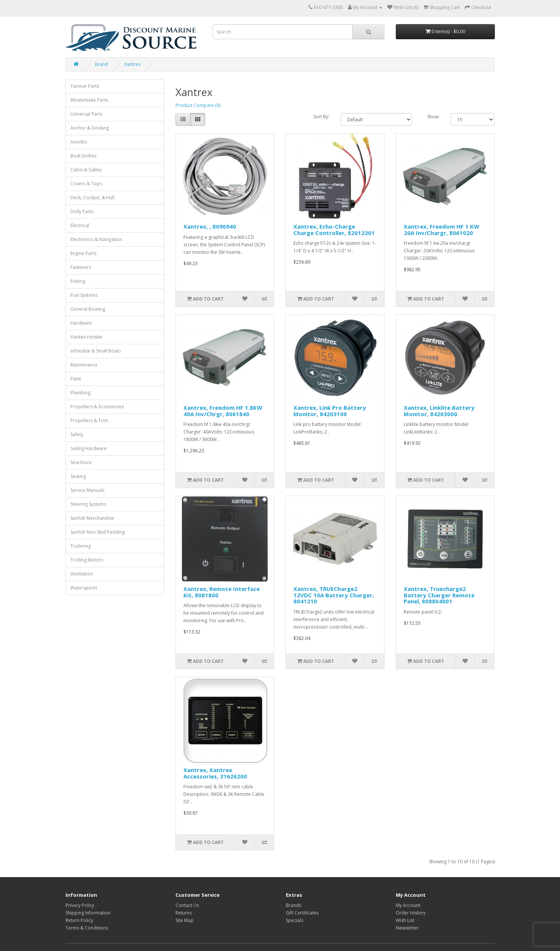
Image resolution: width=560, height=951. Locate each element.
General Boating (88, 309)
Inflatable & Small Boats (96, 351)
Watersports (84, 588)
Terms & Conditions (87, 928)
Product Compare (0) (198, 105)
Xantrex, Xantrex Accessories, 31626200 (215, 773)
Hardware (81, 323)
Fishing (78, 281)
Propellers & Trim (89, 421)
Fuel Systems (84, 295)
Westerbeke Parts (89, 100)
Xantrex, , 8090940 (210, 226)
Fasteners (81, 267)
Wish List (405, 920)
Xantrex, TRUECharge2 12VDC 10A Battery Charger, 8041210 (334, 595)
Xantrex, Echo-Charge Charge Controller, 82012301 (334, 230)
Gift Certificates (302, 913)
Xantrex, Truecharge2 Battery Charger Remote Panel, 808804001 (439, 595)
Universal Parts (86, 114)
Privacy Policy (80, 905)
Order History (411, 913)
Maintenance (84, 365)
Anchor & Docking (90, 128)
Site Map (185, 920)
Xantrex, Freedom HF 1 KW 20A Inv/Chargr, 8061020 (442, 230)
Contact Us (187, 905)
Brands (294, 905)
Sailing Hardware (89, 448)
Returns (184, 913)
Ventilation (82, 574)
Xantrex (132, 64)
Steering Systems (88, 504)
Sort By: (321, 117)
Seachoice (81, 462)
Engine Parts (83, 253)
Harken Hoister (87, 337)
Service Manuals (87, 490)
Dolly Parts (82, 211)
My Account (408, 905)
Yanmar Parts (85, 86)
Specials (294, 920)
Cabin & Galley (86, 170)
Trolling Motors (87, 560)
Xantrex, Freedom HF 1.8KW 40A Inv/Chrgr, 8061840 (223, 411)
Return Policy (79, 920)
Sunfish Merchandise (92, 518)
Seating (78, 476)
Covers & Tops (86, 184)
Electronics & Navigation (96, 239)
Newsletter (407, 928)
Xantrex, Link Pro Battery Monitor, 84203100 (330, 411)
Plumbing (80, 393)
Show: (433, 117)
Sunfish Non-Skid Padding (98, 532)
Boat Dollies (83, 156)
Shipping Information (88, 913)
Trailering (81, 546)
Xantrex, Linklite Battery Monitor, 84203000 (439, 411)
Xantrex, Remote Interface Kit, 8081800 (222, 592)
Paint (76, 379)
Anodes (79, 142)
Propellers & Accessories (97, 407)
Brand (101, 64)
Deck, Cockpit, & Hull (92, 198)
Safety (77, 434)
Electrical (80, 225)
